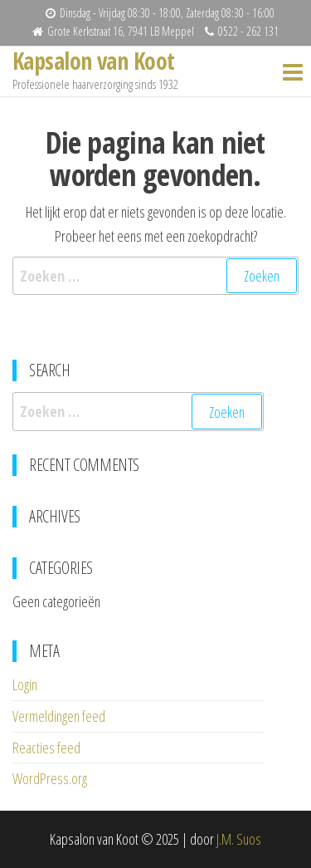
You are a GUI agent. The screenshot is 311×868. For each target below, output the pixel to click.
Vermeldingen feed (59, 716)
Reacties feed (46, 748)
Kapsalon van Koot (93, 61)
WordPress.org (50, 778)
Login (25, 684)
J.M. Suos (239, 839)
